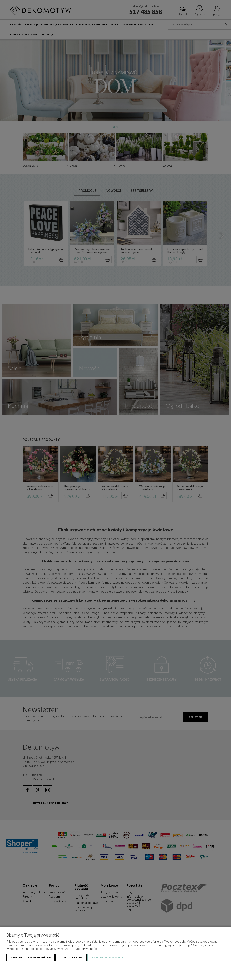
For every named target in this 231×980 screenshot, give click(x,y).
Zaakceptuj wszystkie (107, 958)
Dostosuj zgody (71, 958)
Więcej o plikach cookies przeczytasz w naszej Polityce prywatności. (52, 949)
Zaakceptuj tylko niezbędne (31, 958)
